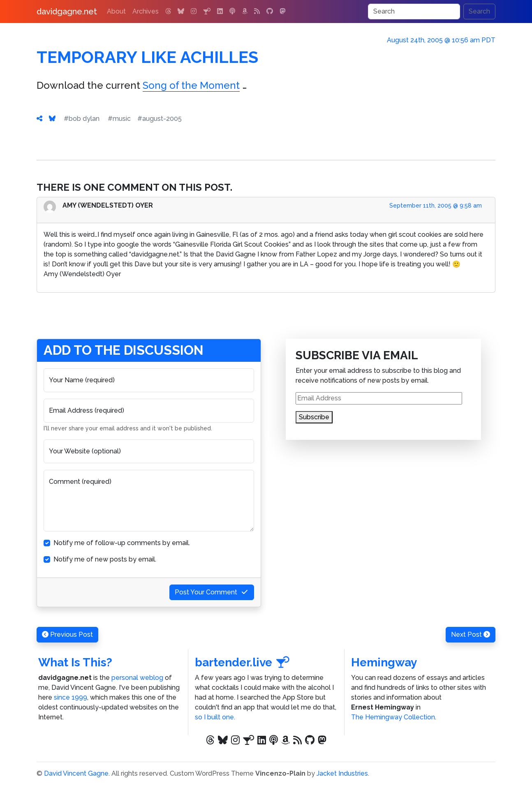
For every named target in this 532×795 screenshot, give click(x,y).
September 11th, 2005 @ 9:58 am (436, 206)
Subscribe (314, 417)
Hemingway (384, 662)
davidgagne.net (67, 12)
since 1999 (71, 697)
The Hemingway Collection (393, 717)
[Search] (414, 12)
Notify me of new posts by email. (105, 559)
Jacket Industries (342, 773)
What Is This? (75, 662)
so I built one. (215, 717)
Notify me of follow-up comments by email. (122, 543)
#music (119, 119)
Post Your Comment (212, 592)
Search (479, 11)
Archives (146, 11)
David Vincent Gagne (76, 773)
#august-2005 (160, 119)
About (116, 11)
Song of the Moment (191, 85)
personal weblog (137, 678)
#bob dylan (82, 119)
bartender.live (242, 662)
